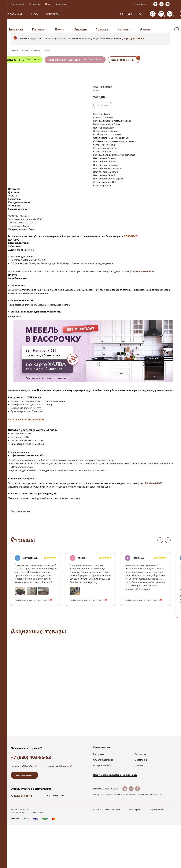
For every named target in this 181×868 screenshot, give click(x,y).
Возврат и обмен (102, 765)
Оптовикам (34, 4)
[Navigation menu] (3, 4)
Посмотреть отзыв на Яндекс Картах (32, 600)
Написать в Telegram (58, 766)
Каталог (26, 50)
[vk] (155, 4)
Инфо (48, 4)
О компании (17, 4)
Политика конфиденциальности (107, 810)
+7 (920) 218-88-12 (21, 796)
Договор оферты (135, 810)
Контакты (61, 4)
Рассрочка (99, 754)
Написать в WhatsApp (22, 766)
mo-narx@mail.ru (55, 796)
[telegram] (161, 4)
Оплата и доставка (103, 760)
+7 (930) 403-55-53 (31, 757)
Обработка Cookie (157, 810)
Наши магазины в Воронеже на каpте (115, 775)
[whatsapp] (168, 4)
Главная (15, 50)
